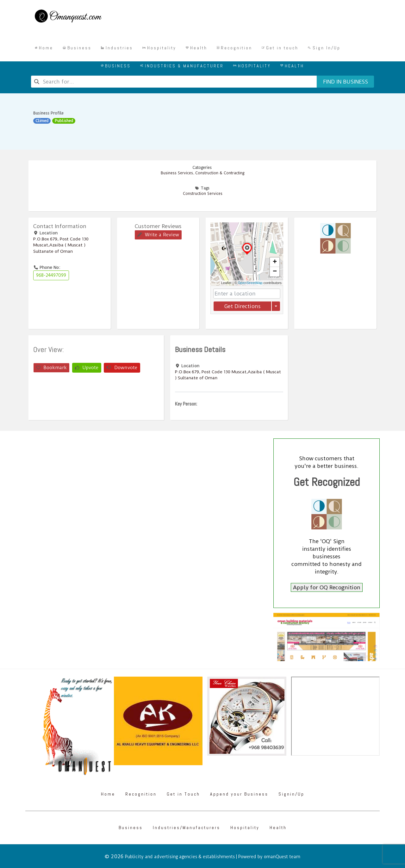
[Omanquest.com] (68, 17)
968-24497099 (51, 275)
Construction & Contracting (220, 173)
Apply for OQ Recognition (327, 587)
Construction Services (203, 194)
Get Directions (242, 306)
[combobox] (174, 82)
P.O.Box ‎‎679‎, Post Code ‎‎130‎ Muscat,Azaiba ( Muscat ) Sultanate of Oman (61, 245)
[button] (247, 254)
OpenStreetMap (250, 283)
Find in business (346, 82)
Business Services (177, 173)
